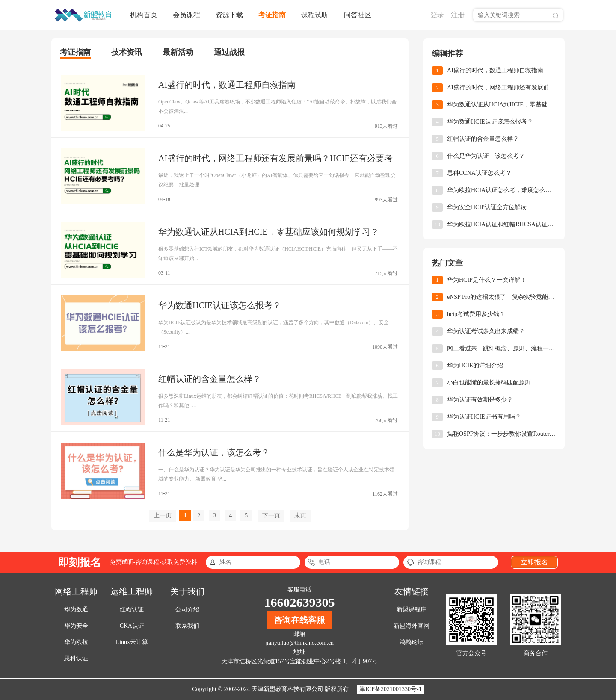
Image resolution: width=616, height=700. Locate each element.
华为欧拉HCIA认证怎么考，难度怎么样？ (502, 190)
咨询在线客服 (299, 620)
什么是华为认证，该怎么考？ (214, 452)
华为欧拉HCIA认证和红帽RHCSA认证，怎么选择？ (502, 224)
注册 (458, 15)
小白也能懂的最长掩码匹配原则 (489, 382)
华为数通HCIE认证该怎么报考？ (220, 305)
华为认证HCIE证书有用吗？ (484, 417)
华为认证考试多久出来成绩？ (486, 331)
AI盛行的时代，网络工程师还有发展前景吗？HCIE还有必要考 (275, 158)
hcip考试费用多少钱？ (476, 314)
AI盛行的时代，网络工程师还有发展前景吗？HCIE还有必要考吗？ (502, 87)
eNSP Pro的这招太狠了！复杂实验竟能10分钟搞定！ (502, 297)
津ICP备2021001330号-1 (390, 689)
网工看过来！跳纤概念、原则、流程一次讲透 (502, 348)
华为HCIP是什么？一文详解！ (487, 280)
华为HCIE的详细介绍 (475, 365)
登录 (437, 15)
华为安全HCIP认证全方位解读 (487, 207)
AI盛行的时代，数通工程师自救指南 (227, 85)
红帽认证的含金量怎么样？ (210, 379)
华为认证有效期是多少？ (480, 400)
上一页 (163, 515)
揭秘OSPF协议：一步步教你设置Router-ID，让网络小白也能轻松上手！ (502, 434)
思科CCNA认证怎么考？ (479, 173)
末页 (300, 515)
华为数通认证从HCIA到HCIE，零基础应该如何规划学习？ (269, 232)
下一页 (271, 515)
